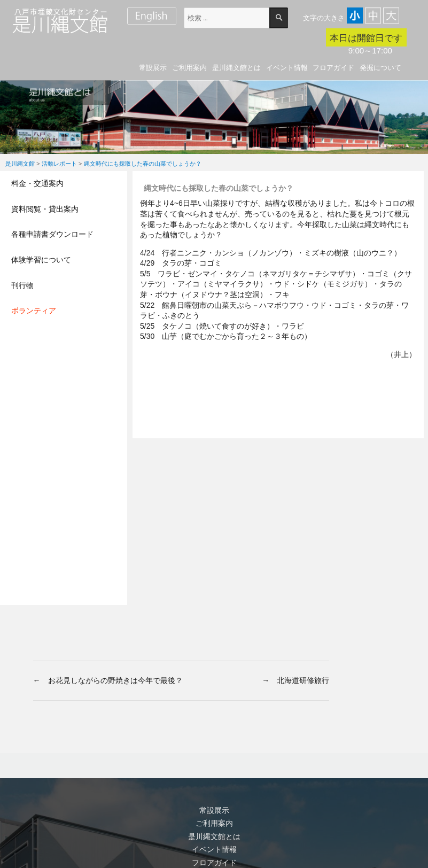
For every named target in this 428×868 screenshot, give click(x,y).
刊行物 (22, 285)
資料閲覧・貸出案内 (45, 209)
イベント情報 (287, 68)
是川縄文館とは (236, 68)
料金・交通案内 (37, 183)
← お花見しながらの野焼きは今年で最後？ (108, 680)
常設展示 (153, 68)
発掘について (380, 68)
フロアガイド (333, 68)
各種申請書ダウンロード (52, 234)
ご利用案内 (189, 68)
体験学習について (41, 260)
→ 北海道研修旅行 (295, 680)
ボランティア (34, 311)
